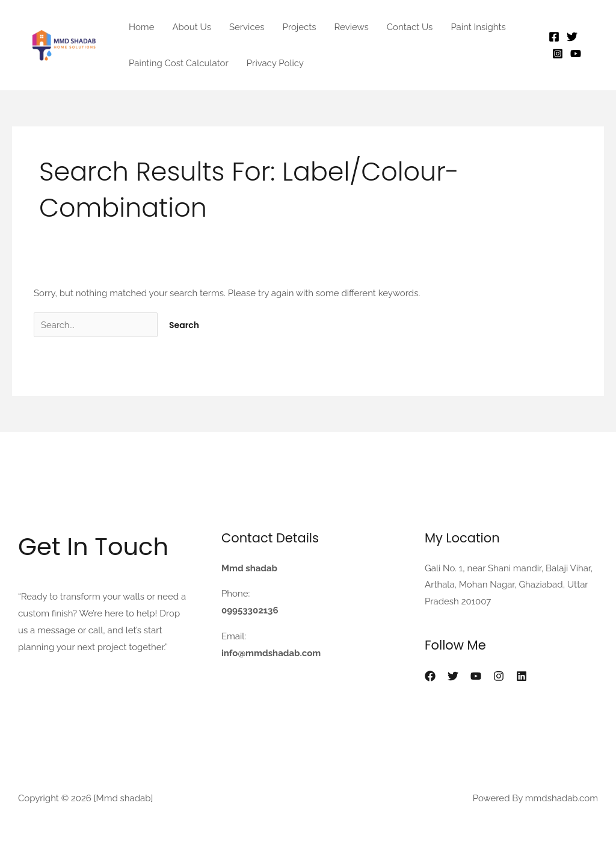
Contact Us (410, 27)
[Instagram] (558, 54)
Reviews (352, 27)
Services (247, 27)
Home (141, 27)
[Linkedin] (522, 676)
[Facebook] (554, 37)
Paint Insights (478, 27)
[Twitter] (572, 37)
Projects (300, 27)
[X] (453, 676)
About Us (191, 27)
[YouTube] (576, 54)
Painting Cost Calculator (179, 63)
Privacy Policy (275, 63)
